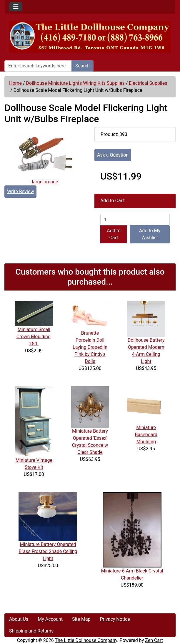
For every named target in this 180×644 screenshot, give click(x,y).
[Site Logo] (90, 37)
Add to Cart (114, 234)
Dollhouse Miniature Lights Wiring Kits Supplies (75, 83)
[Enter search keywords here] (38, 66)
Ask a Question (113, 155)
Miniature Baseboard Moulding (146, 435)
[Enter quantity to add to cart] (135, 220)
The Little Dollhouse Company (86, 640)
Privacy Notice (115, 619)
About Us (19, 619)
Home (15, 83)
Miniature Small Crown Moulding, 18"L (34, 337)
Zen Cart (154, 640)
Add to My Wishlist (150, 234)
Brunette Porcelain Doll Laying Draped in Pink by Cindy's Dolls (90, 347)
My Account (50, 619)
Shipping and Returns (31, 631)
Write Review (20, 191)
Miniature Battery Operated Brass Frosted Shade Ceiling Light (48, 551)
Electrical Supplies (148, 83)
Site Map (81, 619)
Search (82, 66)
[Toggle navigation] (16, 7)
